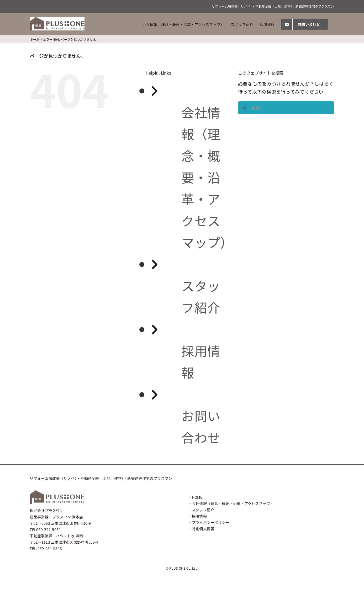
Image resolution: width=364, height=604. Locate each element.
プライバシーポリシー (211, 522)
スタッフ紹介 (203, 510)
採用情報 (199, 516)
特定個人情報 (203, 529)
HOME (197, 497)
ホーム (35, 39)
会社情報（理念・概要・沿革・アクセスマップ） (207, 177)
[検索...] (286, 108)
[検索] (245, 108)
